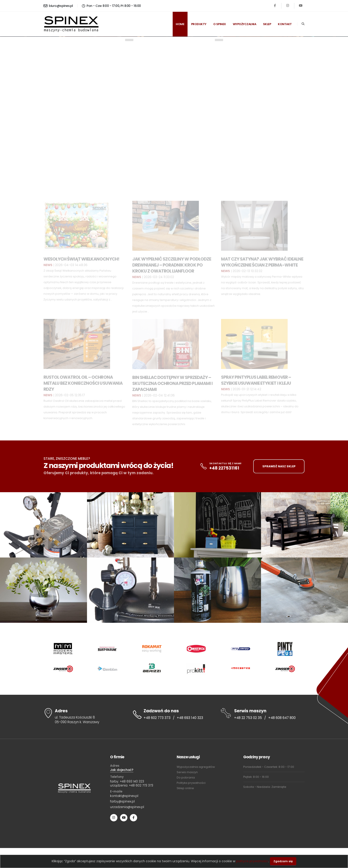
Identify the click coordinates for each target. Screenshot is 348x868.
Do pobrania (186, 777)
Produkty (199, 24)
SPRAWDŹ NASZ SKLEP (279, 466)
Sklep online (185, 788)
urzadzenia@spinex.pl (127, 807)
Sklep (267, 24)
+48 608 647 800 (282, 718)
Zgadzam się (283, 861)
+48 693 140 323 (190, 718)
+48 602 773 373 (157, 718)
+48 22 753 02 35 (248, 718)
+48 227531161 (224, 468)
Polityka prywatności (191, 783)
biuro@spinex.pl (58, 6)
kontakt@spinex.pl (124, 796)
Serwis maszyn (187, 772)
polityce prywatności (252, 861)
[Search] (303, 24)
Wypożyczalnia (245, 24)
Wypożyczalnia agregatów (196, 767)
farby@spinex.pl (122, 801)
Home (180, 24)
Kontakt (285, 24)
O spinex (220, 24)
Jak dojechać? (122, 770)
